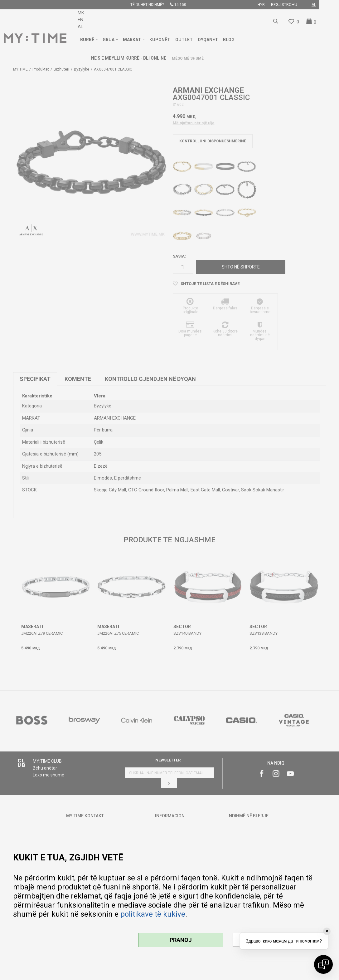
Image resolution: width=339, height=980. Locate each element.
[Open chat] (323, 964)
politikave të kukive (153, 914)
